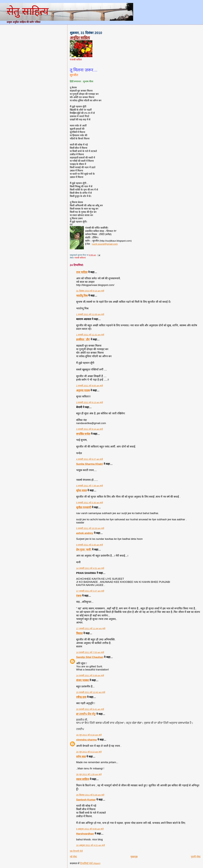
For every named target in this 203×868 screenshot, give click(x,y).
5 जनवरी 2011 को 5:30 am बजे (90, 503)
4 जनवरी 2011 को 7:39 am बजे (90, 486)
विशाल (79, 633)
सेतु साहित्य (27, 11)
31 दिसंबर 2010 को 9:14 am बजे (90, 291)
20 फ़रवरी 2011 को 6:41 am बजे (90, 709)
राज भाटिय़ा (82, 272)
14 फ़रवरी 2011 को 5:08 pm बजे (90, 675)
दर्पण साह (81, 757)
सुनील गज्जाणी (84, 507)
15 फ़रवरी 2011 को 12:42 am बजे (91, 692)
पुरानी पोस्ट (196, 857)
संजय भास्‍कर (83, 680)
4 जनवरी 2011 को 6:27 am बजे (90, 459)
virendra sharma (86, 740)
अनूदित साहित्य (80, 38)
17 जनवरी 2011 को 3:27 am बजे (90, 591)
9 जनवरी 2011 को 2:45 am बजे (90, 545)
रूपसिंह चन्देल (83, 434)
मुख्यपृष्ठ (134, 857)
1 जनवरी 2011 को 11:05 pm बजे (90, 314)
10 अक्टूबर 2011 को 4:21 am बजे (90, 845)
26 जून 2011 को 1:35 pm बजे (89, 774)
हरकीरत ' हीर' (83, 339)
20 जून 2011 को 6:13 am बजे (89, 752)
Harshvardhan (85, 834)
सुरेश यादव (81, 490)
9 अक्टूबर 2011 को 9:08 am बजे (90, 829)
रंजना (79, 596)
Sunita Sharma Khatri (90, 464)
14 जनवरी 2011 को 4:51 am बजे (90, 568)
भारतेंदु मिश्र (82, 296)
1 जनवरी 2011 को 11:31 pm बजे (90, 335)
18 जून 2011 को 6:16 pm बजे (89, 735)
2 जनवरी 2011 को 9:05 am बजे (90, 386)
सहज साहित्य (83, 779)
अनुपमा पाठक (83, 390)
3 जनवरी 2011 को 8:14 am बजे (90, 429)
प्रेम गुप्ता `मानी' (84, 550)
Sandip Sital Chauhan (90, 657)
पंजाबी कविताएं (80, 258)
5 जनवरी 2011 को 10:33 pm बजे (90, 528)
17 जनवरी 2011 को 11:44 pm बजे (91, 628)
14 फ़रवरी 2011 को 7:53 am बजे (90, 652)
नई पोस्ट (73, 857)
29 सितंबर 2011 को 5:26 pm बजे (90, 795)
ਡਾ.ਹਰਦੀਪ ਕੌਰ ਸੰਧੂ (86, 714)
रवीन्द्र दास (81, 697)
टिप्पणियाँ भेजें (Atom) (90, 863)
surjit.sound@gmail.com (105, 244)
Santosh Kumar (86, 800)
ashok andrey (85, 533)
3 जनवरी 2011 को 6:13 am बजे (90, 402)
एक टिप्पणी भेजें (76, 851)
